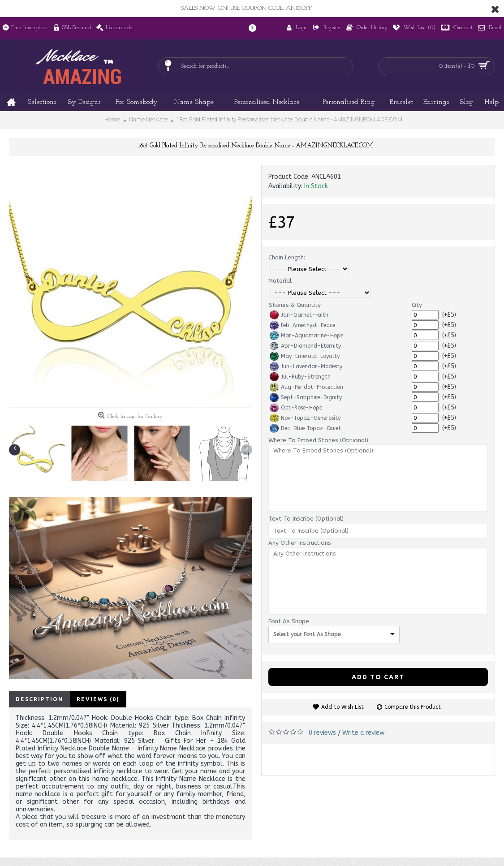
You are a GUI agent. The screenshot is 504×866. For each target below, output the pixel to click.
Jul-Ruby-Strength (300, 377)
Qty (417, 305)
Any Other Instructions (300, 543)
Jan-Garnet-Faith (299, 315)
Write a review (363, 733)
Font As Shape (289, 621)
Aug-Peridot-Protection (306, 387)
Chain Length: (287, 257)
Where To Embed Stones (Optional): (319, 440)
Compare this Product (413, 707)
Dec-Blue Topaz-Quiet (305, 428)
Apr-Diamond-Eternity (305, 346)
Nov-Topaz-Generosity (305, 418)
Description (39, 699)
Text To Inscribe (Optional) (306, 519)
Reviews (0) (98, 699)
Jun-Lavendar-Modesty (306, 366)
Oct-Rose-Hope (296, 408)
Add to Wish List (342, 707)
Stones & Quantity (295, 305)
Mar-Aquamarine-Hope (306, 336)
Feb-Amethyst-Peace (302, 325)
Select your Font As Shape (307, 634)
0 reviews (322, 733)
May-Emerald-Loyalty (305, 356)
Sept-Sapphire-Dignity (306, 397)
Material (280, 281)
